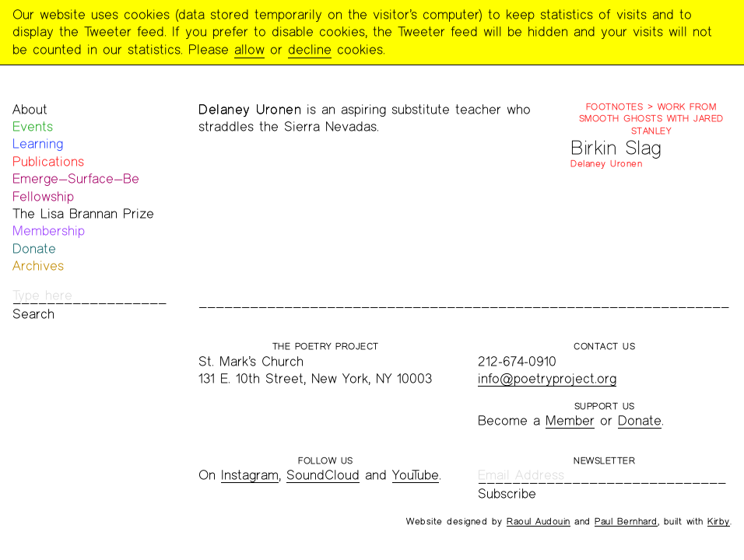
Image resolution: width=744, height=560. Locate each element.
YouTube (416, 475)
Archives (38, 266)
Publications (48, 161)
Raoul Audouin (539, 521)
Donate (34, 248)
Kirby (719, 521)
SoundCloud (323, 475)
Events (33, 126)
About (30, 109)
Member (570, 420)
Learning (38, 143)
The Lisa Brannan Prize (83, 213)
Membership (49, 231)
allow (249, 49)
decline (310, 49)
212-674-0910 (517, 361)
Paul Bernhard (626, 521)
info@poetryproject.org (547, 378)
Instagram (250, 475)
